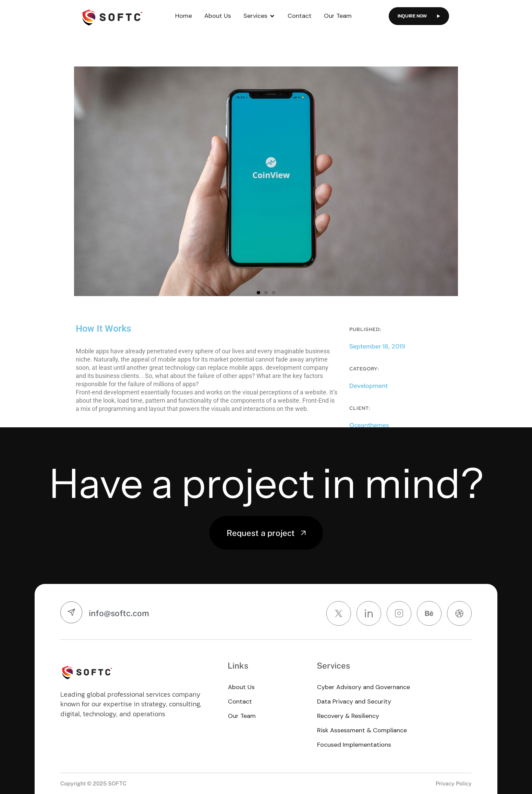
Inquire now (419, 16)
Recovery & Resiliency (348, 716)
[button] (258, 293)
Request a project (266, 533)
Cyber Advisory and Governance (364, 687)
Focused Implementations (354, 745)
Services (259, 16)
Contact (300, 16)
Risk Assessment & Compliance (362, 730)
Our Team (338, 16)
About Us (218, 16)
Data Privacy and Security (354, 701)
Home (184, 16)
